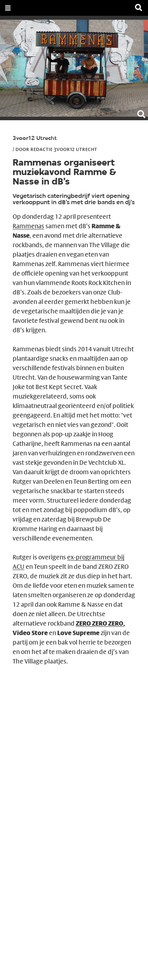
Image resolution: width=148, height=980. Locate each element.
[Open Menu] (8, 8)
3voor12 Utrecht (35, 139)
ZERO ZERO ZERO (99, 623)
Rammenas (28, 226)
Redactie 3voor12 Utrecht (64, 149)
